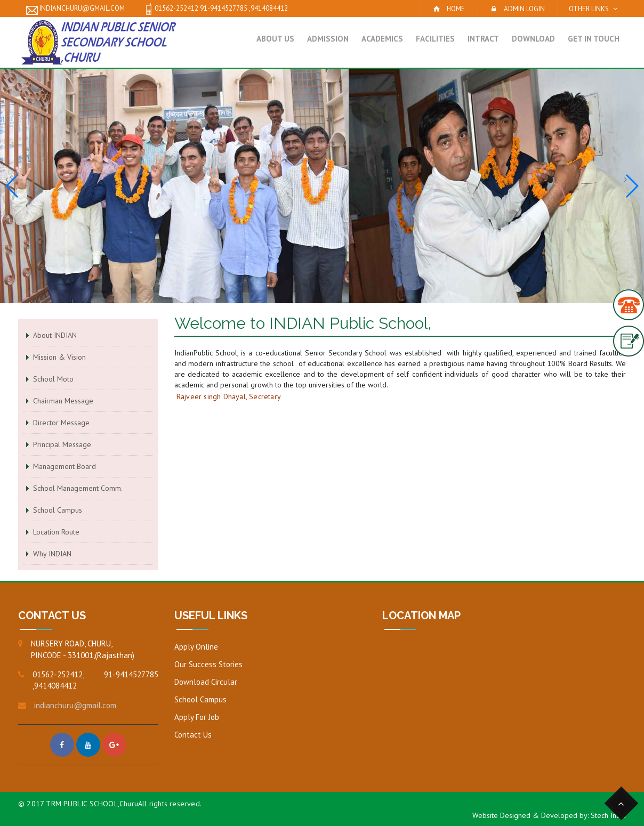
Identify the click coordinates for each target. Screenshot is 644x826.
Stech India (608, 815)
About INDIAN (55, 335)
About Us (275, 39)
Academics (382, 39)
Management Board (65, 466)
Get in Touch (594, 39)
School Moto (53, 379)
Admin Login (524, 9)
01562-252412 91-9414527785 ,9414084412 (215, 9)
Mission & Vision (59, 357)
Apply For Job (197, 717)
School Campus (58, 510)
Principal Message (62, 444)
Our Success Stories (208, 664)
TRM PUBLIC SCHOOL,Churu (92, 804)
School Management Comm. (78, 488)
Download (533, 39)
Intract (483, 39)
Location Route (56, 532)
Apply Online (196, 647)
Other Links (589, 9)
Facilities (435, 39)
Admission (328, 39)
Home (456, 9)
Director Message (61, 423)
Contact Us (193, 735)
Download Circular (206, 682)
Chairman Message (63, 401)
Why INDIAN (52, 554)
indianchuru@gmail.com (75, 9)
